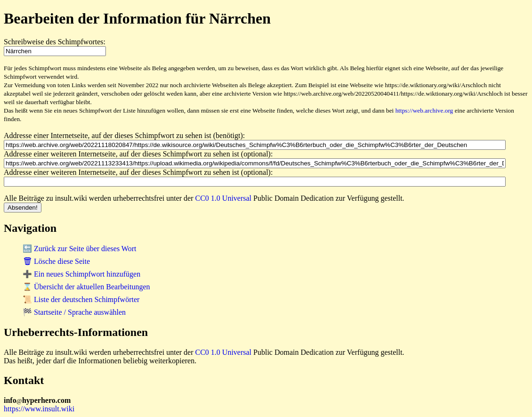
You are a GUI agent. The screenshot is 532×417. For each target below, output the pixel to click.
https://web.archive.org (424, 110)
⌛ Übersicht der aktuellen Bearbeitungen (86, 287)
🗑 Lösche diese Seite (56, 261)
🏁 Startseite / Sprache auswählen (74, 312)
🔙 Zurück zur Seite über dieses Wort (79, 249)
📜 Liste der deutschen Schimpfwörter (81, 299)
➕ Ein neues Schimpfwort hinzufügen (81, 274)
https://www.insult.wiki (39, 409)
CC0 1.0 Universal (224, 198)
